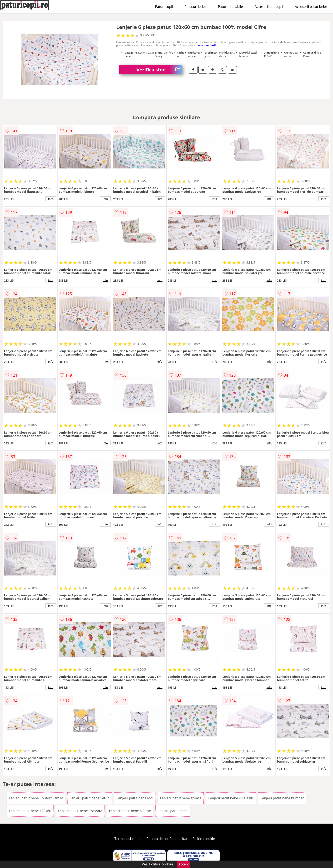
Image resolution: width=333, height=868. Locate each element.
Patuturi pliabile (230, 7)
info (51, 199)
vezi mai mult (207, 45)
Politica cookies (205, 839)
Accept (184, 864)
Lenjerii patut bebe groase (181, 798)
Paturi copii (164, 7)
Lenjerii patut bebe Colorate (80, 811)
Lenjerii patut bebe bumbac (282, 798)
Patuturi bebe (195, 7)
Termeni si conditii (129, 839)
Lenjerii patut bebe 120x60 (30, 811)
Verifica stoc (159, 70)
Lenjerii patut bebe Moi (135, 798)
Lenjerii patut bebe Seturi (90, 798)
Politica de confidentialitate (168, 839)
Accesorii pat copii (269, 7)
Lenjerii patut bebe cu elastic (231, 798)
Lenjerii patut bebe (173, 811)
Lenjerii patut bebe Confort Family (36, 798)
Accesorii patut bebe (311, 7)
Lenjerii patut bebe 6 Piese (130, 811)
